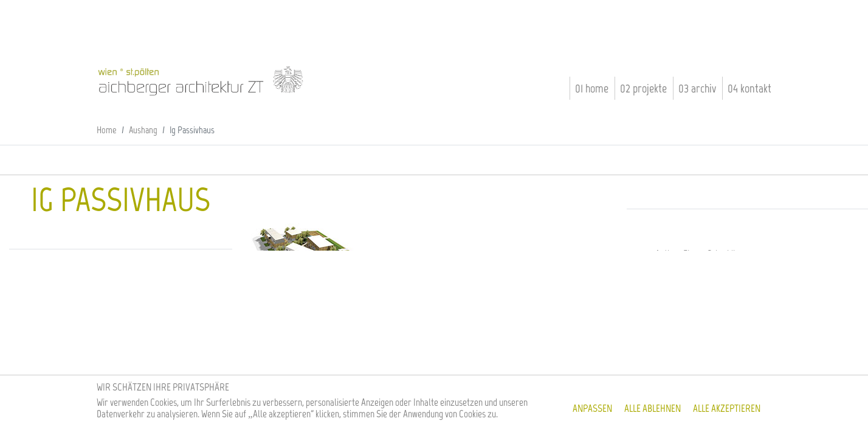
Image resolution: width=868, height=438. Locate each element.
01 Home (592, 88)
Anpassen (592, 408)
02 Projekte (643, 88)
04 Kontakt (749, 88)
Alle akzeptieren (727, 408)
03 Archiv (697, 88)
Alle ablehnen (653, 408)
